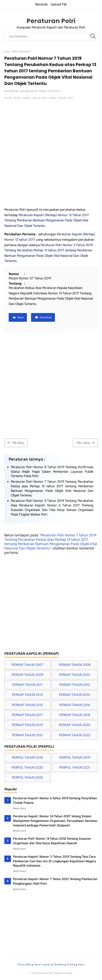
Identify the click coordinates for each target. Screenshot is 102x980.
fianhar (69, 973)
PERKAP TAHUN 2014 (75, 695)
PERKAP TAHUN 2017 (27, 715)
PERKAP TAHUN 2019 (27, 725)
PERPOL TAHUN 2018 (27, 758)
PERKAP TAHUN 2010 (75, 675)
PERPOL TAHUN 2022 (27, 778)
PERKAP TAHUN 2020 (75, 725)
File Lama (86, 443)
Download (46, 317)
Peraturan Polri (51, 21)
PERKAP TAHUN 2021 (27, 735)
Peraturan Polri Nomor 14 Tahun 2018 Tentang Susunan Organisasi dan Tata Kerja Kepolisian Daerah (52, 841)
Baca (21, 317)
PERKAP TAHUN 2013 (27, 695)
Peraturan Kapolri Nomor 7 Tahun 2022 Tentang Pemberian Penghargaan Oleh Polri (55, 881)
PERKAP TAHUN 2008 (75, 665)
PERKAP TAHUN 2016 (75, 705)
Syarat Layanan (42, 964)
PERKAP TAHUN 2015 (27, 705)
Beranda (41, 4)
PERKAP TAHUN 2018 (75, 715)
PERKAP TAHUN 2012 (75, 685)
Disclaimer (59, 964)
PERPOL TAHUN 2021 (75, 768)
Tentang (71, 964)
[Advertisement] (51, 154)
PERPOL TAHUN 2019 (75, 758)
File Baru (15, 443)
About (81, 964)
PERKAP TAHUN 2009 (27, 675)
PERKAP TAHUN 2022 (75, 735)
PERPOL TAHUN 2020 (27, 768)
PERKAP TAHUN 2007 (27, 665)
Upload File (59, 4)
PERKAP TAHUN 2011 (27, 685)
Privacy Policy (25, 964)
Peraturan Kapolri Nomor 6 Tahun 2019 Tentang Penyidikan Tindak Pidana (55, 800)
